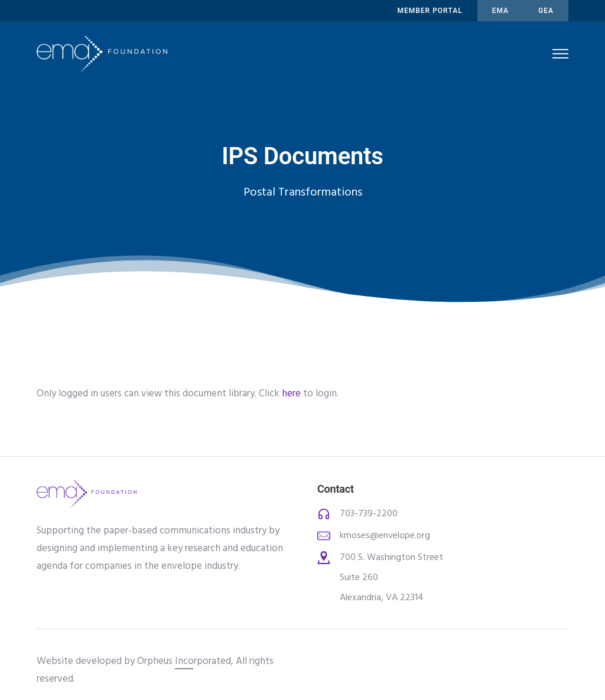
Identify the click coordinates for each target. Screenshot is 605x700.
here (291, 394)
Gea (546, 11)
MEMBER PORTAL (430, 11)
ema (500, 11)
